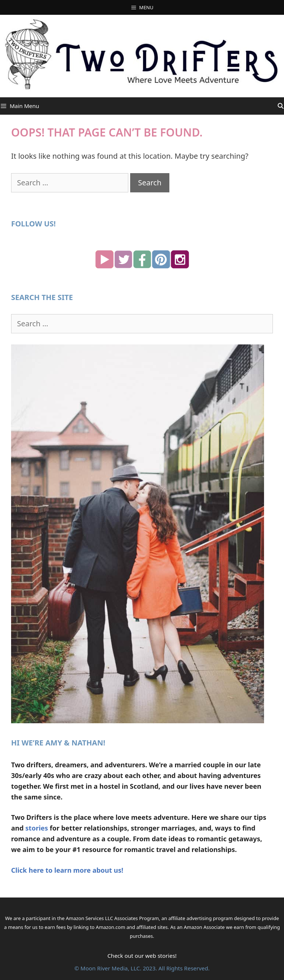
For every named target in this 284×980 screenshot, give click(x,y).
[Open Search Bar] (280, 106)
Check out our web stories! (142, 956)
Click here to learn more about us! (67, 870)
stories (37, 828)
